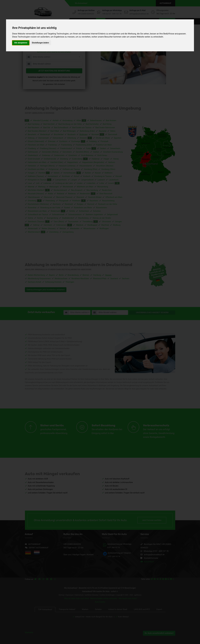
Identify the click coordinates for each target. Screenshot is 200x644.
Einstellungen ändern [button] (40, 43)
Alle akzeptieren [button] (21, 43)
